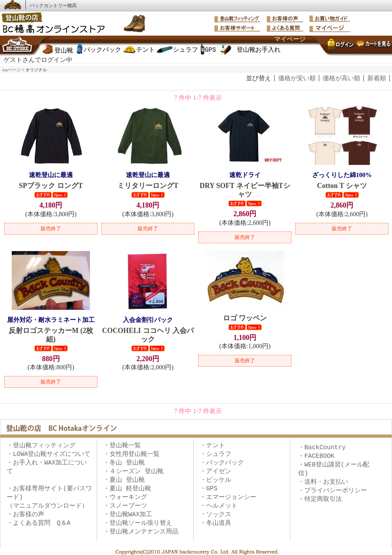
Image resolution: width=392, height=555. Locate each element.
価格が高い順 (342, 78)
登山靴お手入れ (259, 50)
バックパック (102, 50)
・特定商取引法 (320, 499)
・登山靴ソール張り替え (138, 523)
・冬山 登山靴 (124, 463)
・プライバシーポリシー (333, 491)
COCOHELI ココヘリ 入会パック (148, 329)
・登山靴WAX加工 (128, 515)
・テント (212, 446)
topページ (12, 70)
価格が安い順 (297, 78)
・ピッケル (216, 480)
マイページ (290, 40)
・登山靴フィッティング (41, 446)
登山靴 (64, 51)
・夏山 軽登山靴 (127, 489)
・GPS (209, 489)
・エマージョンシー (228, 497)
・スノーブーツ (125, 506)
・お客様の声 (25, 515)
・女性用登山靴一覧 (131, 454)
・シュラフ (216, 454)
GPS (210, 50)
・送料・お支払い (323, 482)
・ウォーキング (125, 497)
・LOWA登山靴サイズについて (49, 454)
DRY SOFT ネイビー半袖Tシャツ (245, 184)
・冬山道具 (216, 523)
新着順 (377, 78)
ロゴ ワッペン (245, 318)
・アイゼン (216, 472)
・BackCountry (322, 448)
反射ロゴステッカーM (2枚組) (51, 329)
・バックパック (222, 463)
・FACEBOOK (316, 456)
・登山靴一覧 (122, 446)
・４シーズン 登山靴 (133, 472)
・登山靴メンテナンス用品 (141, 532)
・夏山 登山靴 (124, 480)
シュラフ (185, 50)
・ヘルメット (219, 506)
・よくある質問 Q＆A (39, 523)
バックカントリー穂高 (53, 5)
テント (146, 50)
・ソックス (216, 515)
